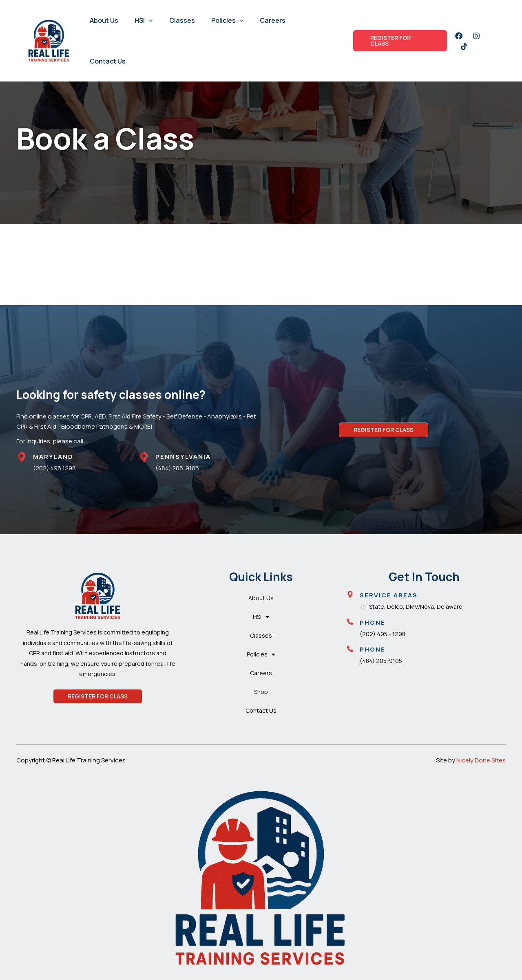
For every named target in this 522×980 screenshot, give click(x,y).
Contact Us (108, 61)
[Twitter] (464, 46)
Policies (228, 20)
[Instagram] (476, 36)
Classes (182, 20)
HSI (144, 20)
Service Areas (389, 595)
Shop (261, 692)
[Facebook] (459, 36)
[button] (149, 20)
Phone (373, 622)
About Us (104, 20)
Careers (273, 20)
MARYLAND (53, 457)
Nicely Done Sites (481, 760)
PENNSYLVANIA (183, 457)
